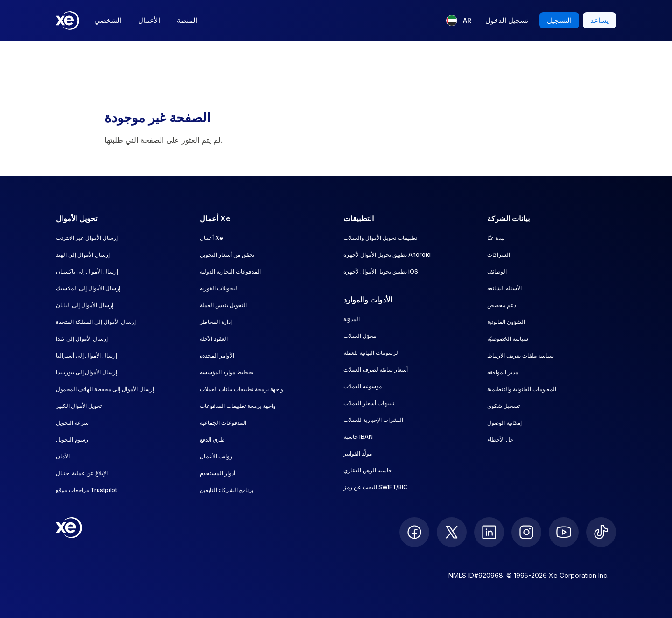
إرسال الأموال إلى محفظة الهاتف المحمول (105, 389)
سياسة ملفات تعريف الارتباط (521, 355)
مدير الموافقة (503, 372)
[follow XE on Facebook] (414, 532)
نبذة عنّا (496, 238)
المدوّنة (352, 319)
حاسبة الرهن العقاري (368, 470)
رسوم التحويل (72, 439)
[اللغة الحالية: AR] (459, 21)
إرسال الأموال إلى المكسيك (88, 288)
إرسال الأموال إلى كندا (82, 339)
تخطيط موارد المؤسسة (227, 372)
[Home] (68, 21)
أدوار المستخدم (217, 473)
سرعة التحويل (72, 423)
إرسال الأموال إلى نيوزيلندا (87, 372)
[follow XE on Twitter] (452, 532)
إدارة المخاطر (216, 322)
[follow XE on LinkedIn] (489, 532)
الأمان (63, 456)
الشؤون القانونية (506, 322)
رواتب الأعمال (216, 456)
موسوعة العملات (363, 386)
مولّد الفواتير (358, 453)
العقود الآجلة (214, 339)
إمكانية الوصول (504, 423)
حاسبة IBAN (358, 437)
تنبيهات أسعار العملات (369, 403)
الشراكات (499, 255)
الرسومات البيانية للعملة (371, 353)
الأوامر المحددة (217, 355)
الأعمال (149, 20)
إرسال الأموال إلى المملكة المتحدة (96, 322)
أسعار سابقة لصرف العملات (376, 369)
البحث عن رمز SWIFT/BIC (375, 487)
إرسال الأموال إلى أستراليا (87, 355)
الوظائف (497, 271)
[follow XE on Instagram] (526, 532)
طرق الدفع (212, 439)
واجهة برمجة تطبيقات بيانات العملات (241, 389)
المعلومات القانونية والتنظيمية (522, 389)
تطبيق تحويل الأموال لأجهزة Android (387, 255)
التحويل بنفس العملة (223, 305)
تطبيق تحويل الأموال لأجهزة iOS (381, 271)
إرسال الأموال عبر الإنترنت (87, 238)
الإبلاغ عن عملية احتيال (82, 473)
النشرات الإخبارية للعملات (373, 420)
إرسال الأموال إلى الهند (83, 255)
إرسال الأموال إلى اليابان (85, 305)
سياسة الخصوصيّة (508, 339)
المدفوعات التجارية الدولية (230, 271)
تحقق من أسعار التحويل (227, 255)
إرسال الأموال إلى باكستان (87, 271)
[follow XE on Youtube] (564, 532)
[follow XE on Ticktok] (601, 532)
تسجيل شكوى (504, 406)
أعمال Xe (211, 238)
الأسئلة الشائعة (504, 288)
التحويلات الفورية (219, 288)
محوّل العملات (360, 336)
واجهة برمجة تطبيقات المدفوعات (238, 406)
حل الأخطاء (500, 439)
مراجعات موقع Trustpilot (87, 490)
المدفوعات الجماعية (223, 423)
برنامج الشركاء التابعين (227, 490)
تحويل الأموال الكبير (79, 406)
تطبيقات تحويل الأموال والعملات (380, 238)
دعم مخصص (502, 305)
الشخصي (108, 20)
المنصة (187, 20)
